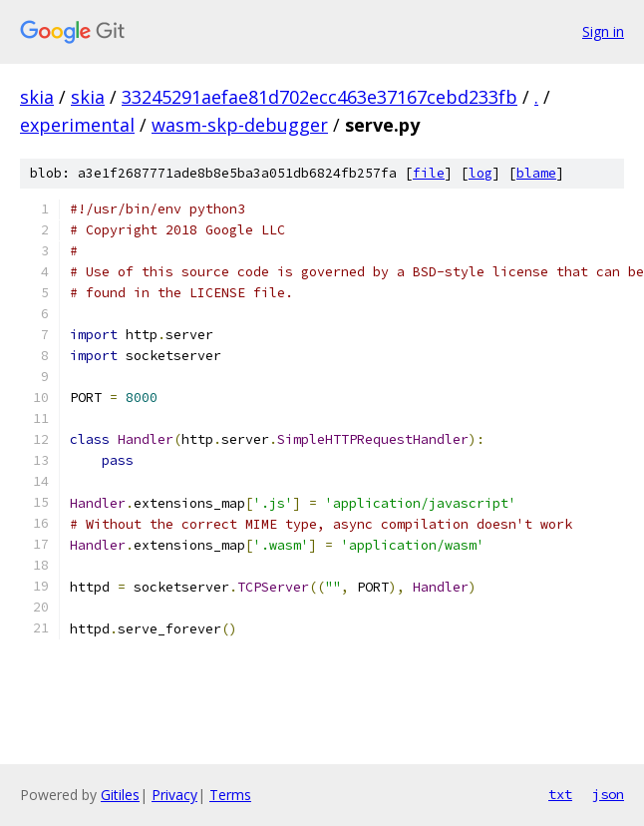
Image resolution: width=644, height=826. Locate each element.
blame (536, 173)
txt (560, 794)
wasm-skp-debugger (240, 125)
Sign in (603, 31)
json (608, 794)
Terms (230, 795)
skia (37, 97)
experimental (77, 125)
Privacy (174, 795)
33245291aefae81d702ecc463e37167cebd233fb (320, 97)
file (429, 173)
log (481, 173)
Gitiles (120, 795)
